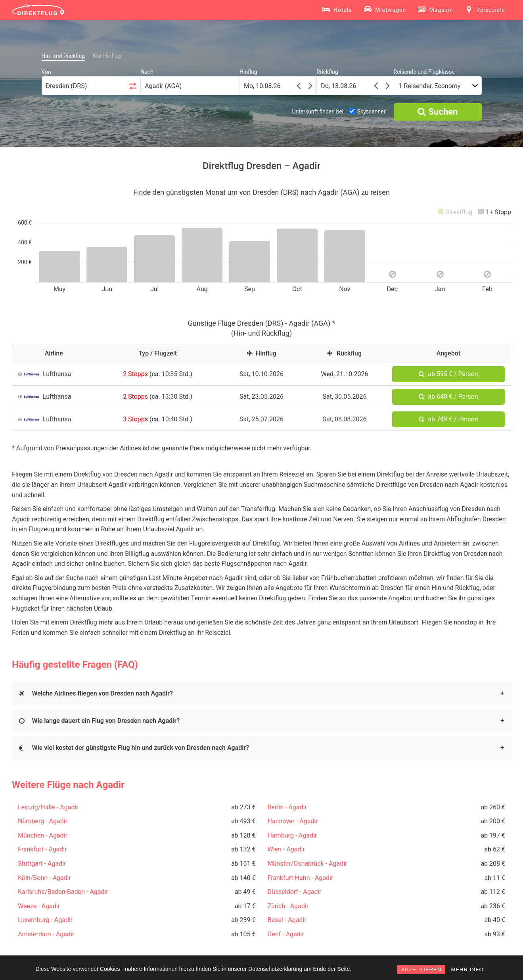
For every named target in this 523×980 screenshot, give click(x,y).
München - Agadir (43, 835)
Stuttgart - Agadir (42, 864)
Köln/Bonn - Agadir (44, 878)
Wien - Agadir (286, 849)
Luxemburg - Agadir (45, 920)
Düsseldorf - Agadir (295, 892)
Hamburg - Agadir (292, 835)
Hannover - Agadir (293, 821)
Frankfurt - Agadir (42, 849)
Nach (147, 72)
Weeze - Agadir (39, 906)
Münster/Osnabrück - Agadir (307, 864)
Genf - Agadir (286, 934)
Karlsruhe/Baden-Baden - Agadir (63, 892)
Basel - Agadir (287, 920)
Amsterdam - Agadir (46, 934)
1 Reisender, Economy (430, 86)
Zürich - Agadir (288, 906)
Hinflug (248, 72)
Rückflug (327, 72)
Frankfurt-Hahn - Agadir (301, 878)
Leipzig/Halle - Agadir (48, 807)
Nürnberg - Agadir (43, 821)
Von (46, 72)
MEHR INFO (467, 969)
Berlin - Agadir (287, 807)
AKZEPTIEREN (421, 969)
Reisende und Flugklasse (424, 72)
